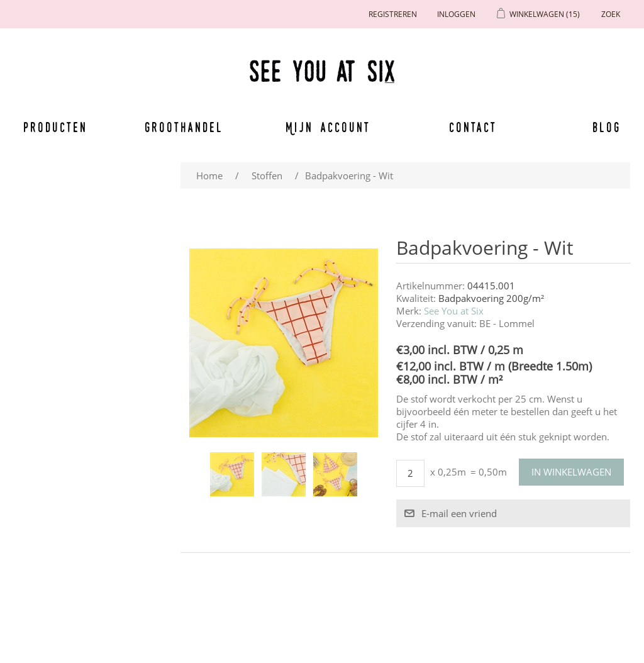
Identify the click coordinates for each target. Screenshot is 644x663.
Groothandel (184, 127)
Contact (473, 127)
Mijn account (328, 127)
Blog (607, 127)
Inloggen (456, 14)
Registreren (393, 14)
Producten (55, 127)
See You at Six (454, 311)
